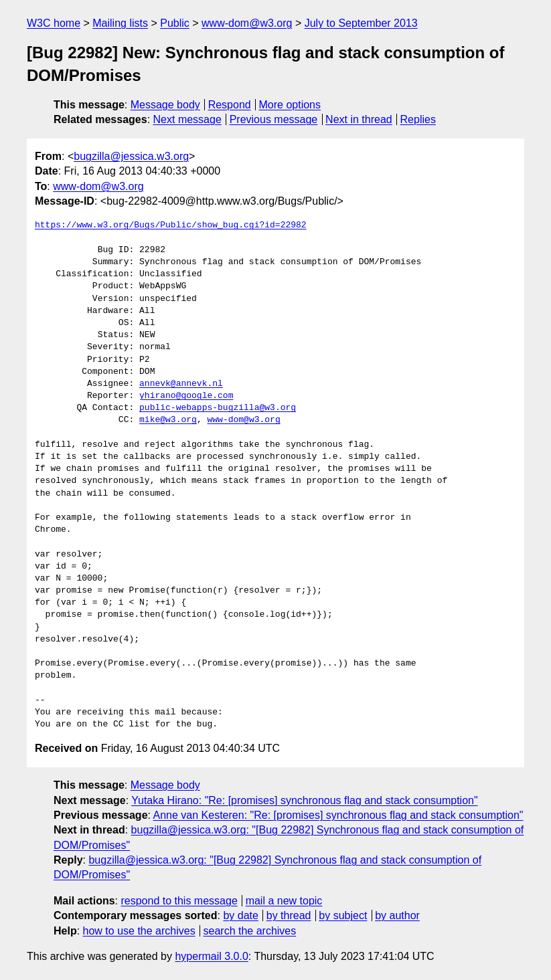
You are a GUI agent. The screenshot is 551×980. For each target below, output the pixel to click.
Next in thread (359, 119)
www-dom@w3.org (247, 23)
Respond (230, 105)
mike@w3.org (168, 420)
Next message (187, 119)
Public (175, 23)
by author (397, 915)
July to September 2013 (361, 23)
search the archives (250, 931)
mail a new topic (284, 901)
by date (240, 915)
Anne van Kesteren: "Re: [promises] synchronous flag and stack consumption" (338, 815)
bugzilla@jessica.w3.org (131, 156)
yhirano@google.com (186, 396)
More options (290, 105)
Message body (165, 105)
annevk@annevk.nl (181, 384)
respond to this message (179, 901)
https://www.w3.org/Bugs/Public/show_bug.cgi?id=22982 (171, 225)
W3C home (54, 23)
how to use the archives (139, 931)
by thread (289, 915)
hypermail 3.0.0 (211, 956)
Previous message (274, 119)
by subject (343, 915)
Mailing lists (120, 23)
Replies (418, 119)
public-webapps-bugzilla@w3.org (218, 408)
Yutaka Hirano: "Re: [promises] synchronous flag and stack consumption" (304, 800)
